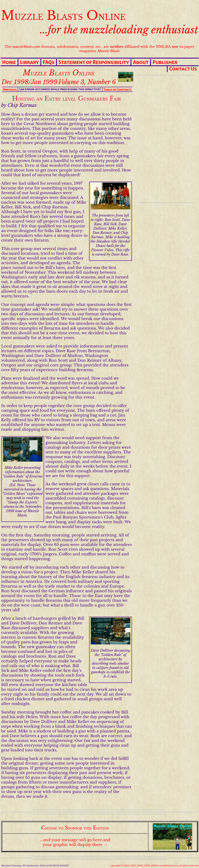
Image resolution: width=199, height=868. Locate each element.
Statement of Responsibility (94, 62)
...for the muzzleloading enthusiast (119, 30)
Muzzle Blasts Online (63, 15)
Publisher (165, 62)
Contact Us (183, 69)
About (141, 62)
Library (29, 62)
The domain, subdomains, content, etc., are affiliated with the (80, 47)
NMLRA (163, 47)
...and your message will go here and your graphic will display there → (75, 842)
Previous (10, 90)
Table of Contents (117, 90)
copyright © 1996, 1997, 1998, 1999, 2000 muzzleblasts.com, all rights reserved (154, 866)
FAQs (49, 62)
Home (9, 62)
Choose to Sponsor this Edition (75, 828)
